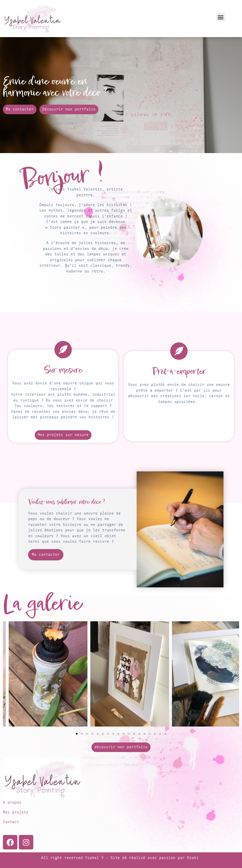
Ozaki (194, 858)
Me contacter (46, 555)
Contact (11, 822)
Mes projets (16, 812)
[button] (221, 17)
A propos (12, 803)
